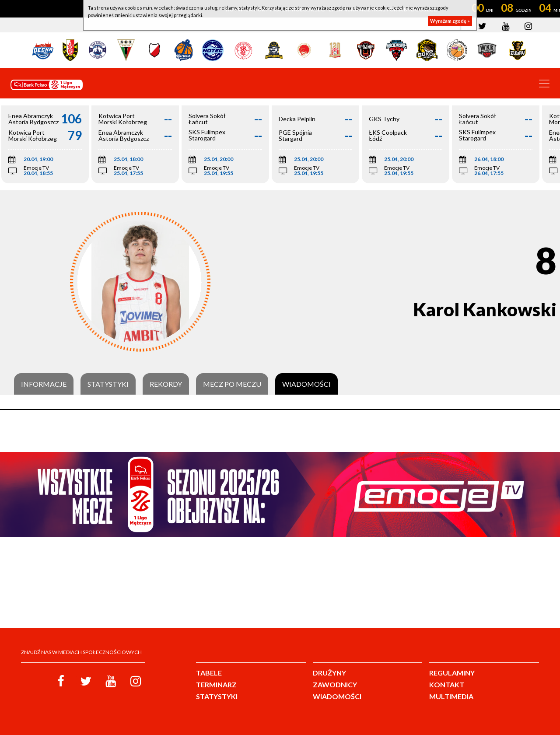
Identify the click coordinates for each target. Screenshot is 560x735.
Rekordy (166, 384)
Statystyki (108, 384)
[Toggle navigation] (544, 84)
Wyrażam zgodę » (450, 21)
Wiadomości (306, 384)
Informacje (44, 384)
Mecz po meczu (232, 384)
